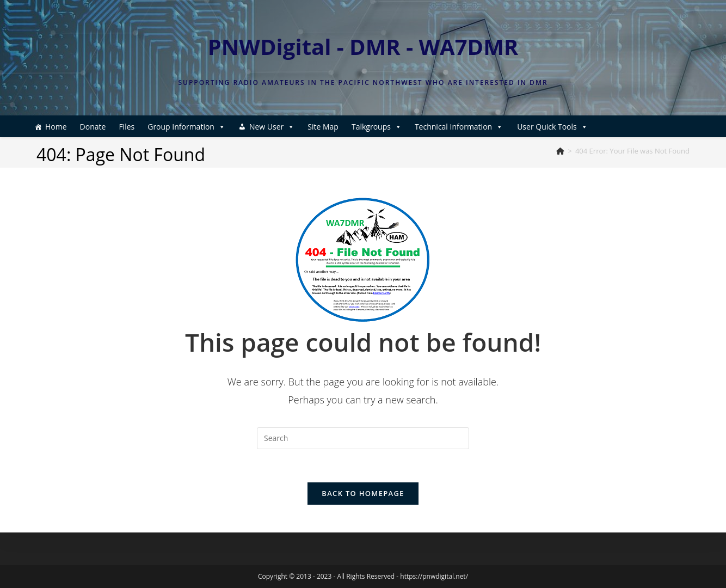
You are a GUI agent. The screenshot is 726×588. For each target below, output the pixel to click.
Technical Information (459, 127)
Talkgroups (377, 127)
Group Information (186, 127)
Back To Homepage (363, 493)
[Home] (560, 151)
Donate (93, 127)
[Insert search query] (363, 438)
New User (272, 127)
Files (127, 127)
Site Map (323, 127)
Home (56, 127)
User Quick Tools (552, 127)
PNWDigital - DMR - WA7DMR (363, 47)
